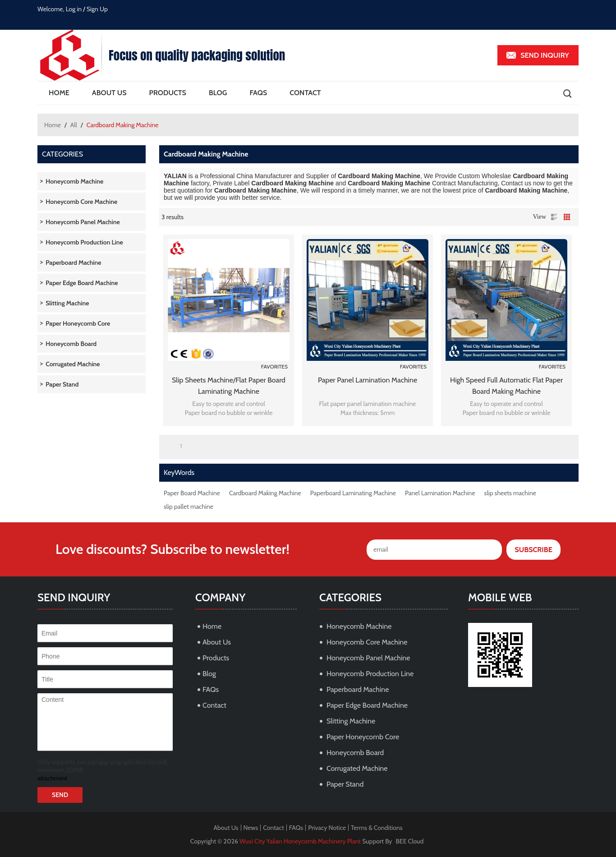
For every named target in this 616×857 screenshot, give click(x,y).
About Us (109, 93)
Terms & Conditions (377, 828)
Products (168, 93)
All (74, 125)
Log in (74, 9)
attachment (52, 778)
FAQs (258, 93)
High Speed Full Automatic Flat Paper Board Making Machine (506, 386)
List (554, 217)
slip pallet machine (188, 507)
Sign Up (97, 9)
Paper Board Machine (192, 493)
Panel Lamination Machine (440, 493)
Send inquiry (545, 55)
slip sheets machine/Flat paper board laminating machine (229, 386)
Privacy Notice (327, 828)
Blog (218, 93)
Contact (305, 93)
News (251, 828)
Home (59, 93)
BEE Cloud (410, 841)
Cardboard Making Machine (265, 493)
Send (60, 795)
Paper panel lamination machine (368, 380)
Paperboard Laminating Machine (353, 493)
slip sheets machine (510, 493)
